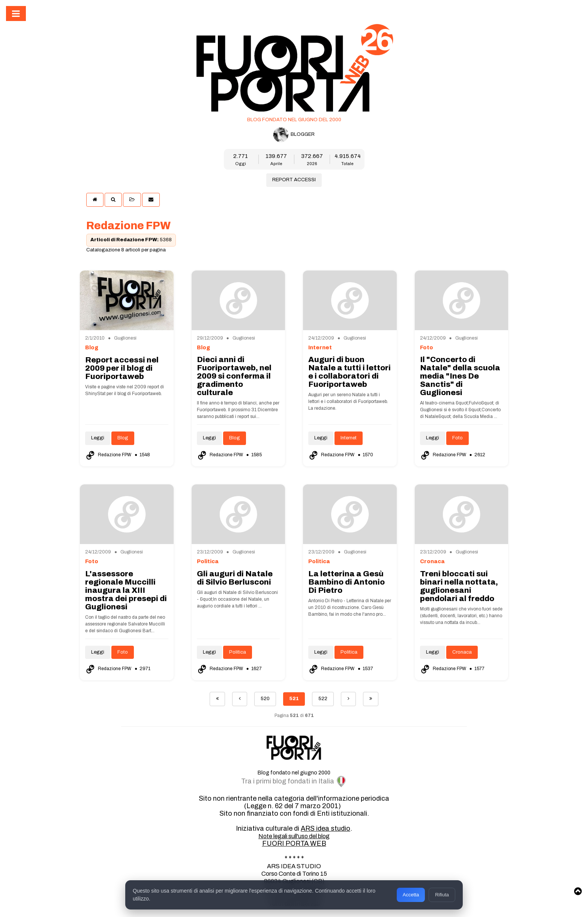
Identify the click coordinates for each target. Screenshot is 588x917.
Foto (457, 438)
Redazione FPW (109, 455)
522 (323, 699)
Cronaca (462, 652)
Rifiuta (442, 895)
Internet (349, 438)
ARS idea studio (325, 828)
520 (265, 699)
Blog (123, 438)
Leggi (98, 438)
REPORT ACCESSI (294, 180)
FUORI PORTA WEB (294, 843)
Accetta (411, 895)
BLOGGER (294, 135)
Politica (238, 652)
